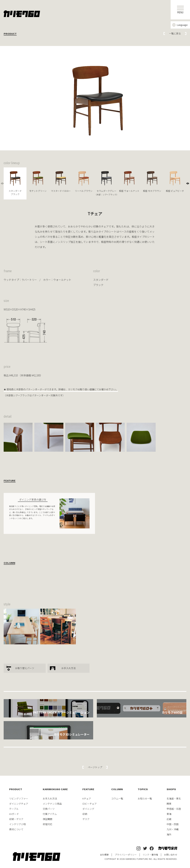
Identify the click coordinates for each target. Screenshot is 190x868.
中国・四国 (173, 824)
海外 (169, 834)
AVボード (14, 814)
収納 (85, 814)
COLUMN (117, 789)
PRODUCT (16, 789)
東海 (169, 814)
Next (188, 183)
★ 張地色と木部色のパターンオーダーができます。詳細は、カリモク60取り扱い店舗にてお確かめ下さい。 (61, 389)
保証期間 (47, 819)
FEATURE (88, 789)
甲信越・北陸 (174, 809)
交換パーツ (49, 809)
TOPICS (143, 789)
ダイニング (88, 809)
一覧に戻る (175, 33)
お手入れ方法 (69, 668)
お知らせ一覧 (145, 798)
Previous (2, 183)
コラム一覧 (117, 798)
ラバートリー (29, 280)
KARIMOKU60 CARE (55, 789)
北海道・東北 (174, 798)
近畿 (169, 819)
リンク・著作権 (150, 855)
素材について (16, 829)
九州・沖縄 (173, 829)
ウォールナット (62, 280)
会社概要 (104, 855)
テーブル (14, 809)
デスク (86, 819)
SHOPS (171, 789)
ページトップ (95, 767)
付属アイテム (50, 814)
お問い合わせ (171, 855)
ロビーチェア (90, 804)
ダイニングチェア (19, 804)
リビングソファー (19, 798)
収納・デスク (16, 819)
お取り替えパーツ (25, 668)
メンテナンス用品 (52, 804)
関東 (169, 804)
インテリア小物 (17, 824)
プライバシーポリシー (126, 855)
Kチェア (87, 798)
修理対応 (47, 824)
